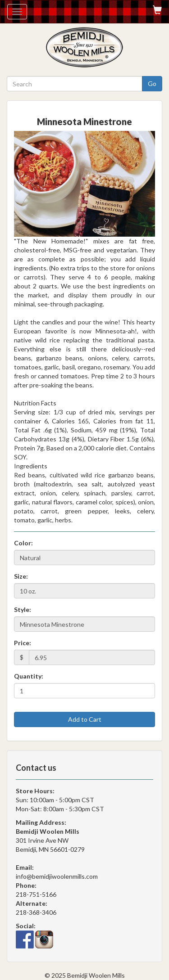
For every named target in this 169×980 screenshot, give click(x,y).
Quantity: (29, 676)
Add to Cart (85, 719)
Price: (23, 643)
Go (152, 83)
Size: (21, 576)
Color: (23, 543)
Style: (23, 609)
